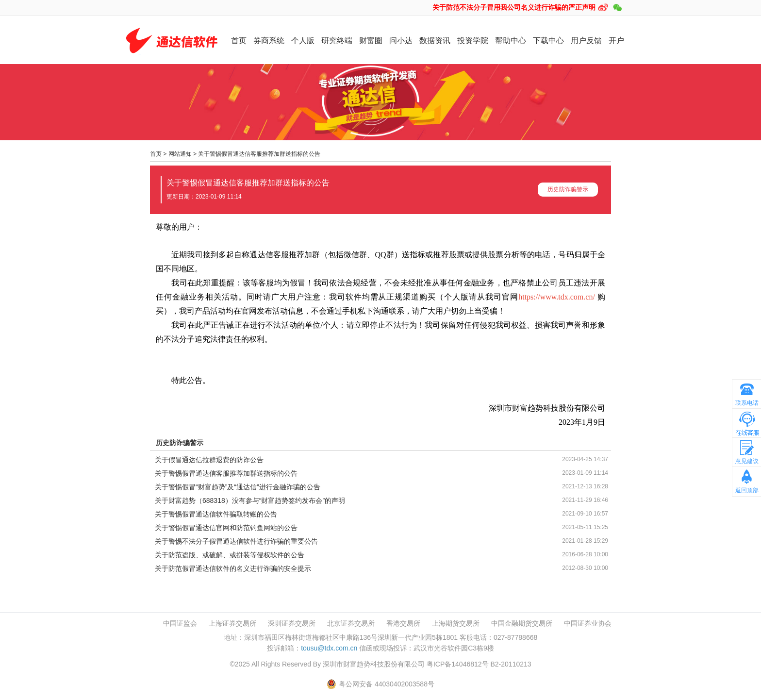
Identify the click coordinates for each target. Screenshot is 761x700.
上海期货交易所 (456, 624)
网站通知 (180, 154)
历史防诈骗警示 (568, 189)
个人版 (303, 41)
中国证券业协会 (588, 624)
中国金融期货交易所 (522, 624)
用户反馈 (586, 41)
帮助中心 (511, 41)
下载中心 (548, 41)
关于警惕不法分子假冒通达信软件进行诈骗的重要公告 (236, 541)
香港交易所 (403, 624)
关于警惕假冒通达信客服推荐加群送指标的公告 (259, 154)
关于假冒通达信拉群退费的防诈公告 (209, 460)
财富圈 (371, 41)
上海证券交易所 (232, 624)
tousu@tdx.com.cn (329, 648)
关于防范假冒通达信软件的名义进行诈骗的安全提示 (233, 568)
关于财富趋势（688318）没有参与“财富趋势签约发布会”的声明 (250, 500)
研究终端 (337, 41)
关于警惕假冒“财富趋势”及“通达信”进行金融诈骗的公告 (238, 487)
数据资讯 (435, 41)
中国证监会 (180, 624)
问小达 (401, 41)
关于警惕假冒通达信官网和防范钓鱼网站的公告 (226, 528)
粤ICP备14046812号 (458, 664)
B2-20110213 (511, 664)
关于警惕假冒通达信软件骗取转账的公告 (216, 514)
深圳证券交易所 (292, 624)
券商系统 (269, 41)
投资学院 (473, 41)
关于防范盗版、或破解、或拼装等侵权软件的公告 (230, 555)
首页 (239, 41)
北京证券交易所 (351, 624)
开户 (616, 41)
